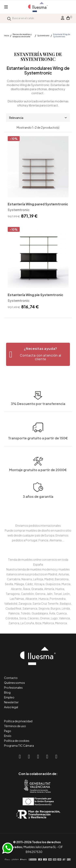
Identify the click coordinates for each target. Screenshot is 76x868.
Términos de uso (15, 726)
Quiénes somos (14, 683)
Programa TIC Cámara (19, 745)
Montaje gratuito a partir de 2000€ (38, 481)
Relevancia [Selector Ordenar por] (38, 118)
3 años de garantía (38, 508)
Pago (8, 731)
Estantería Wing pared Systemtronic (38, 204)
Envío (8, 736)
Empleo (9, 697)
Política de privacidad (18, 721)
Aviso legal (11, 707)
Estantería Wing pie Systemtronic (35, 295)
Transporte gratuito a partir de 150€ (38, 423)
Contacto (11, 678)
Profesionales (13, 687)
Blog (7, 692)
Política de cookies (17, 741)
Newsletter (11, 702)
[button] (38, 354)
